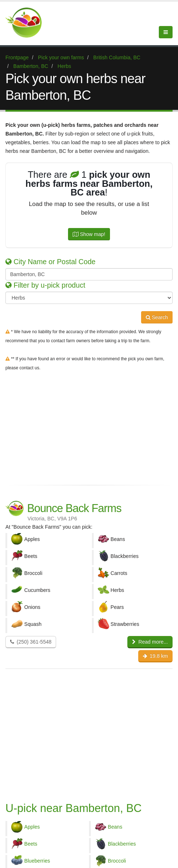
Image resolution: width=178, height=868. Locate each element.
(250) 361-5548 (31, 642)
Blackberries (122, 844)
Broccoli (117, 861)
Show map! (89, 234)
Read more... (150, 642)
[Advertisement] (89, 426)
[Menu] (166, 32)
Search (157, 317)
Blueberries (37, 861)
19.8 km (155, 656)
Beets (31, 844)
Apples (32, 827)
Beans (115, 827)
